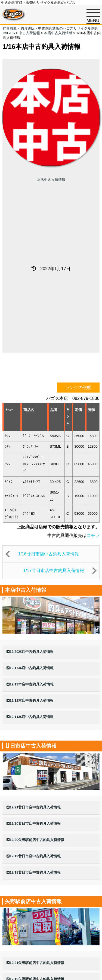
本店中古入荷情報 (51, 180)
